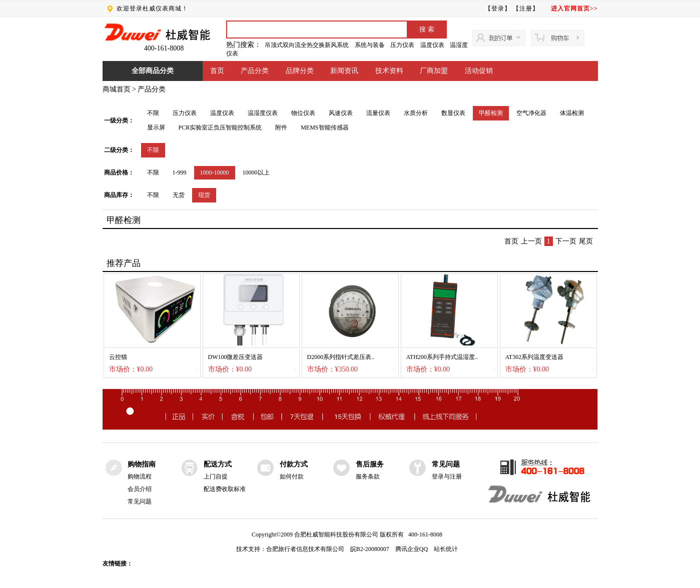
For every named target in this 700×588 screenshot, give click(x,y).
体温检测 (572, 113)
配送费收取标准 (225, 489)
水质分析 (416, 113)
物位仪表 (303, 113)
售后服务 (370, 464)
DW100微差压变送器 (236, 357)
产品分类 (255, 71)
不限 (153, 113)
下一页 (566, 241)
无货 (179, 195)
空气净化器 (531, 113)
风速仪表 (341, 113)
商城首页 (117, 89)
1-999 (180, 172)
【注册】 (526, 8)
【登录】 (498, 8)
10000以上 (256, 172)
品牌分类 (300, 71)
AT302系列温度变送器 (535, 357)
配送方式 (218, 464)
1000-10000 (215, 172)
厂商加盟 (434, 71)
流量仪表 (378, 113)
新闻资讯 (344, 71)
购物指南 (142, 464)
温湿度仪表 (263, 113)
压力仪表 (402, 45)
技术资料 (389, 71)
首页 (217, 71)
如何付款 (292, 476)
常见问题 (140, 501)
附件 (281, 127)
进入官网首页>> (574, 8)
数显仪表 (453, 113)
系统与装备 (370, 45)
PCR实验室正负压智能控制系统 (220, 127)
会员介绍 (140, 489)
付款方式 (294, 464)
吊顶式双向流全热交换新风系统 (307, 45)
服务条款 (368, 476)
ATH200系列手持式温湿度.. (442, 357)
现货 (204, 195)
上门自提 (216, 476)
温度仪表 (432, 45)
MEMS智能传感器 (324, 127)
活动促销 (479, 71)
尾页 (586, 241)
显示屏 (156, 127)
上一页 (531, 241)
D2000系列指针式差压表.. (341, 357)
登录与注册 (447, 476)
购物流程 (140, 476)
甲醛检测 (491, 113)
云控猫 (118, 357)
